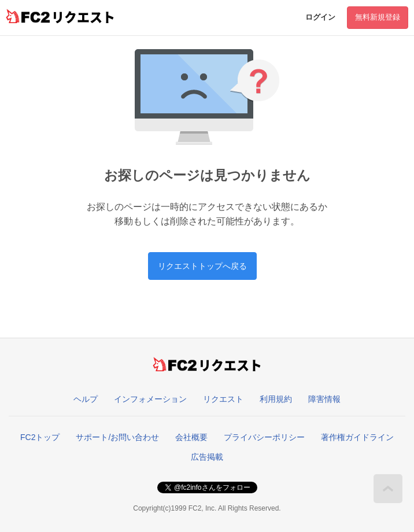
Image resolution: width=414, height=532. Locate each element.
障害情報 (324, 399)
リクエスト (223, 399)
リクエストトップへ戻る (202, 266)
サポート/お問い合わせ (117, 437)
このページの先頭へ (388, 489)
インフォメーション (150, 399)
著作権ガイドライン (357, 437)
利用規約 (276, 399)
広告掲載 (207, 457)
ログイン (320, 17)
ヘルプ (86, 399)
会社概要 (191, 437)
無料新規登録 (378, 17)
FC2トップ (40, 437)
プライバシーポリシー (264, 437)
